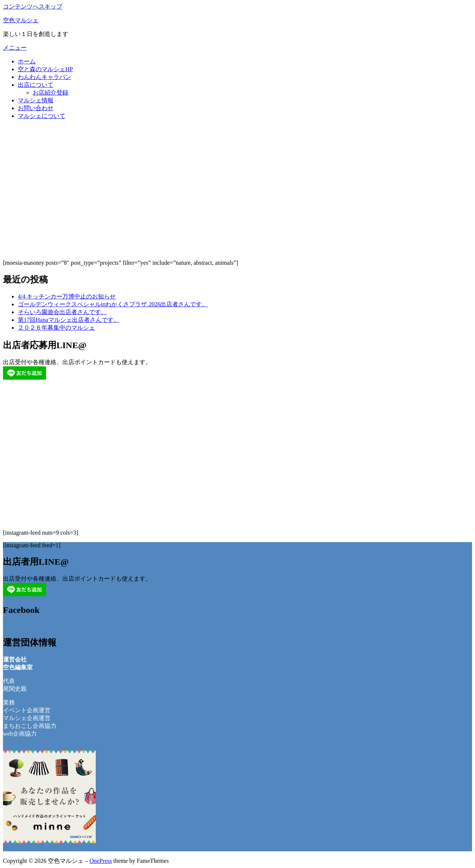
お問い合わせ (36, 108)
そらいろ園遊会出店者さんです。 (62, 312)
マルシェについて (42, 116)
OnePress (101, 861)
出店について (36, 85)
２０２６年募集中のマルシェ (56, 328)
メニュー (15, 48)
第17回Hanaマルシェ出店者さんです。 (69, 320)
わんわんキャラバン (45, 77)
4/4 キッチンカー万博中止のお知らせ (67, 296)
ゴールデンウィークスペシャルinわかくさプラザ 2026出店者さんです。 (113, 304)
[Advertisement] (237, 202)
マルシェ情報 (36, 100)
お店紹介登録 (50, 93)
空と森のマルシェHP (45, 69)
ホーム (27, 61)
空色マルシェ (21, 20)
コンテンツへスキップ (33, 6)
